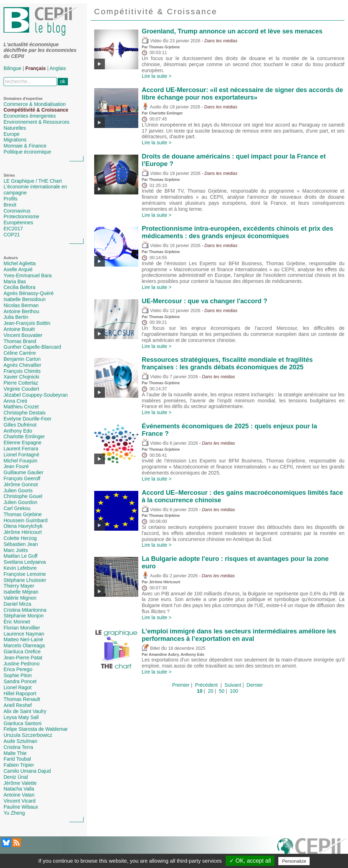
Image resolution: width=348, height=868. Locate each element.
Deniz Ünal (16, 777)
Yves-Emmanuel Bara (28, 275)
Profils (10, 199)
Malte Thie (15, 753)
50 (222, 691)
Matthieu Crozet (21, 407)
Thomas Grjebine (23, 514)
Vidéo (152, 41)
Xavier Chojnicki (21, 377)
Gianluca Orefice (22, 652)
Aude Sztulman (20, 741)
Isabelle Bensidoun (25, 299)
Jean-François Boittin (27, 323)
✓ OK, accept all (250, 861)
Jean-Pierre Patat (23, 658)
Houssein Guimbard (26, 520)
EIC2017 (13, 229)
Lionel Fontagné (21, 455)
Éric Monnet (17, 622)
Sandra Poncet (20, 681)
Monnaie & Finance (25, 146)
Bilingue (12, 68)
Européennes (18, 223)
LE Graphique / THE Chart (33, 181)
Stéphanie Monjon (24, 616)
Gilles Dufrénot (20, 425)
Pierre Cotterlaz (21, 383)
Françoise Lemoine (25, 574)
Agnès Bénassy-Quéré (29, 293)
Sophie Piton (18, 675)
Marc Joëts (16, 550)
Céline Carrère (20, 353)
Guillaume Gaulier (23, 472)
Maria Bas (15, 282)
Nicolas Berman (21, 305)
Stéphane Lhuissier (25, 580)
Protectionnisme (21, 216)
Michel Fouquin (20, 461)
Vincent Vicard (20, 801)
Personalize (294, 861)
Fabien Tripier (19, 765)
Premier (181, 685)
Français (36, 68)
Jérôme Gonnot (21, 484)
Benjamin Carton (22, 359)
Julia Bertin (16, 317)
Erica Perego (18, 669)
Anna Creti (15, 401)
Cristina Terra (18, 747)
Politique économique (27, 152)
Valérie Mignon (20, 598)
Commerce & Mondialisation (35, 104)
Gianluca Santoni (23, 723)
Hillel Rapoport (20, 693)
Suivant (233, 685)
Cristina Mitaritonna (25, 610)
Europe (12, 134)
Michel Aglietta (20, 263)
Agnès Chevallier (22, 365)
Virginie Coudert (21, 389)
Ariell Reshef (18, 705)
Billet (151, 648)
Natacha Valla (19, 789)
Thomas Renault (22, 699)
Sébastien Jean (21, 544)
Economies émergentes (30, 116)
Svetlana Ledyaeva (25, 562)
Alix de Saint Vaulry (25, 711)
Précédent (207, 685)
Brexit (10, 205)
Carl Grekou (17, 508)
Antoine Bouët (19, 329)
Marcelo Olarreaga (24, 645)
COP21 (12, 235)
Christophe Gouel (23, 496)
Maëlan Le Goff (20, 556)
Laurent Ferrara (21, 449)
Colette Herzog (20, 538)
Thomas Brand (20, 341)
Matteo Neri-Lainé (23, 639)
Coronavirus (17, 211)
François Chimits (22, 371)
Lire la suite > (157, 76)
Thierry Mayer (19, 586)
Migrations (15, 140)
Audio (152, 107)
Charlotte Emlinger (24, 436)
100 (234, 691)
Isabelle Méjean (21, 592)
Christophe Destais (25, 413)
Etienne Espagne (23, 443)
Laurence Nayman (24, 634)
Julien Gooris (18, 491)
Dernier (255, 685)
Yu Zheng (14, 813)
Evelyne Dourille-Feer (28, 419)
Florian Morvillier (22, 628)
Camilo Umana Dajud (27, 771)
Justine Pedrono (22, 664)
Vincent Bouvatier (23, 335)
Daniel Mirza (17, 604)
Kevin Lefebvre (20, 568)
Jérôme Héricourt (23, 532)
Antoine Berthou (21, 311)
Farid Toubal (17, 759)
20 (211, 691)
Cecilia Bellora (19, 287)
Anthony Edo (18, 431)
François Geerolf (22, 478)
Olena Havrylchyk (23, 526)
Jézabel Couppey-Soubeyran (36, 395)
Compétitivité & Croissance (36, 110)
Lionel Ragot (18, 687)
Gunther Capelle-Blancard (32, 347)
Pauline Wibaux (21, 807)
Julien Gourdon (20, 502)
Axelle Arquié (18, 269)
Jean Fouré (16, 466)
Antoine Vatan (19, 795)
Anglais (58, 68)
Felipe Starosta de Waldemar (36, 729)
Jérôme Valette (20, 783)
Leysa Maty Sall (21, 717)
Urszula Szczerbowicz (28, 735)
